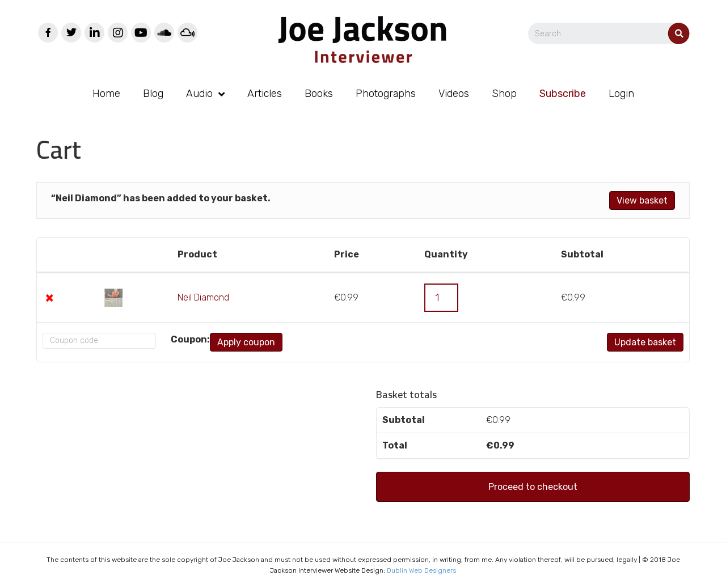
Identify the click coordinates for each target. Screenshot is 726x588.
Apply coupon (234, 342)
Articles (265, 94)
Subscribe (563, 94)
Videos (454, 94)
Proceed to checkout (533, 487)
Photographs (386, 94)
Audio (199, 94)
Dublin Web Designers (421, 570)
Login (621, 94)
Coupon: (178, 339)
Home (106, 94)
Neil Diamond (203, 297)
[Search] (609, 33)
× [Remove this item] (49, 298)
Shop (504, 94)
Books (319, 94)
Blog (153, 94)
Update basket (645, 342)
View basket (642, 200)
